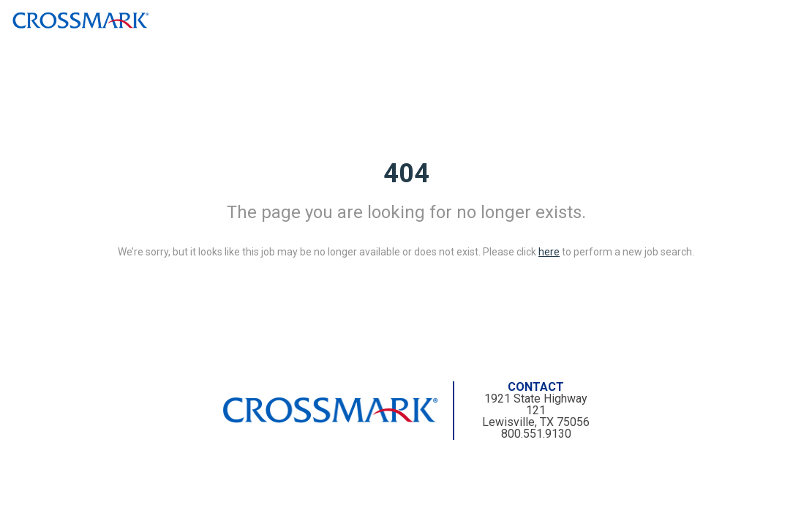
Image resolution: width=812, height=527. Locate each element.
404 (406, 173)
